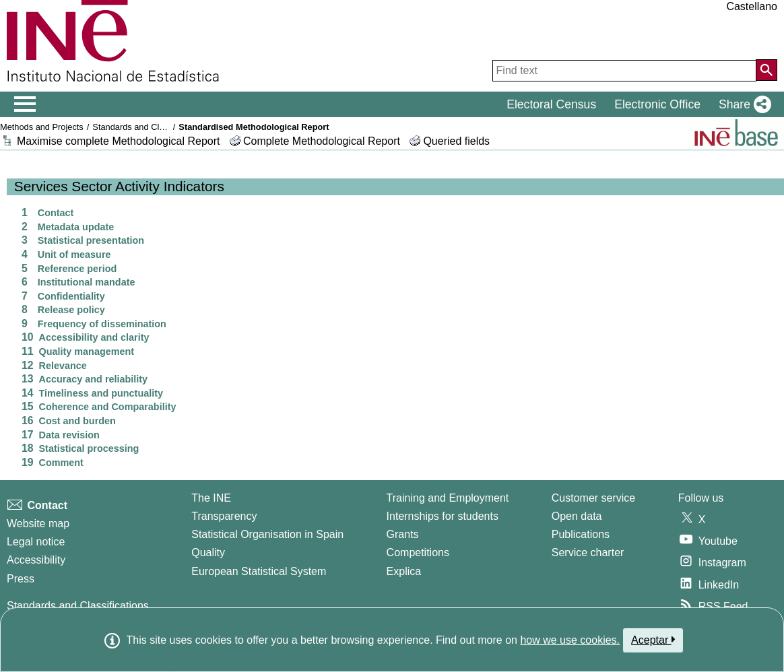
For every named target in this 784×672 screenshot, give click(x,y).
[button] (742, 104)
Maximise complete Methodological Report (118, 141)
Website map (38, 524)
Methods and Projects (42, 127)
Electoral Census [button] (551, 104)
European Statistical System (259, 571)
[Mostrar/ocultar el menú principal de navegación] (25, 104)
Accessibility (36, 560)
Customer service (593, 498)
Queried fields (456, 141)
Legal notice (36, 542)
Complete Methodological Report (323, 141)
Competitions (418, 552)
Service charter (588, 552)
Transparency (224, 516)
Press (21, 579)
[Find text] (624, 71)
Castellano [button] (752, 6)
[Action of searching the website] (766, 70)
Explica (404, 571)
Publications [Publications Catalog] (581, 534)
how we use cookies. (570, 640)
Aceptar (653, 640)
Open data (577, 516)
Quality (208, 552)
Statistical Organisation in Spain (267, 534)
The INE (211, 498)
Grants (403, 534)
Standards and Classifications (149, 127)
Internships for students (443, 516)
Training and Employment (448, 498)
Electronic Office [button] (657, 104)
